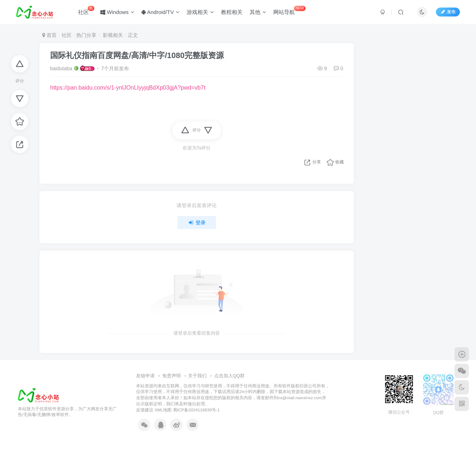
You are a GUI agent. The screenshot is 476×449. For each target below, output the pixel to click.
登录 (197, 223)
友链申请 (145, 376)
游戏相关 (201, 12)
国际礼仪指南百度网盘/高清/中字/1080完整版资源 (137, 55)
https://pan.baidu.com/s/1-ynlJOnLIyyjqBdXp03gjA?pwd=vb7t (128, 88)
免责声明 (172, 376)
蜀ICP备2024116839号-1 (196, 410)
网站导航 (290, 11)
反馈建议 (145, 410)
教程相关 (232, 12)
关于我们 (197, 376)
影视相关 (112, 35)
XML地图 (163, 410)
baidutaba (61, 68)
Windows (118, 12)
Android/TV (161, 12)
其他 (258, 12)
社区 (86, 11)
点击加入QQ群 (229, 376)
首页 (49, 35)
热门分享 (86, 35)
